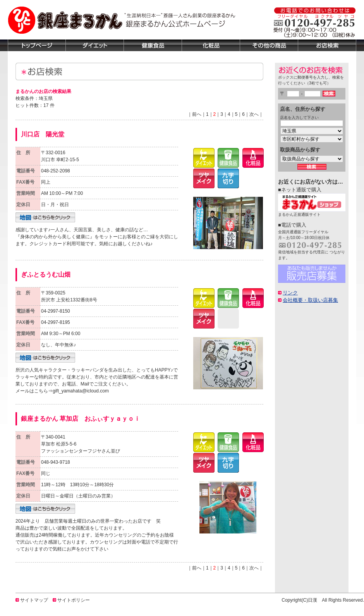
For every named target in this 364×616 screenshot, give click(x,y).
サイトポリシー (74, 600)
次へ (254, 114)
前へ (197, 114)
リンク (290, 293)
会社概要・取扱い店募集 (310, 300)
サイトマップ (34, 600)
